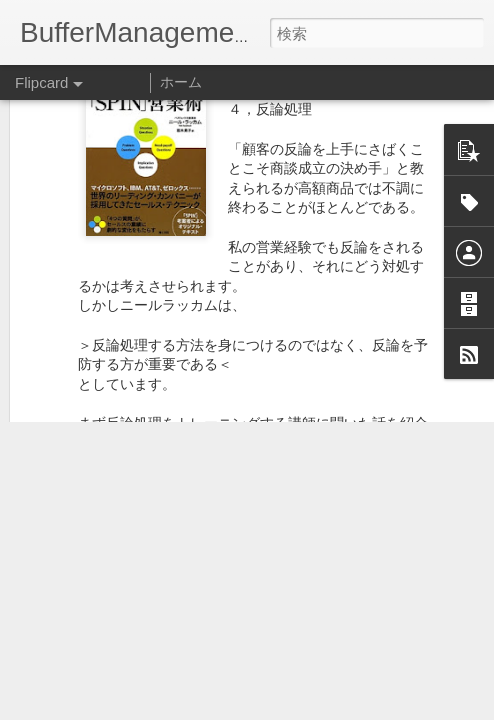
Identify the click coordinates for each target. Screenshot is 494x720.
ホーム (181, 82)
